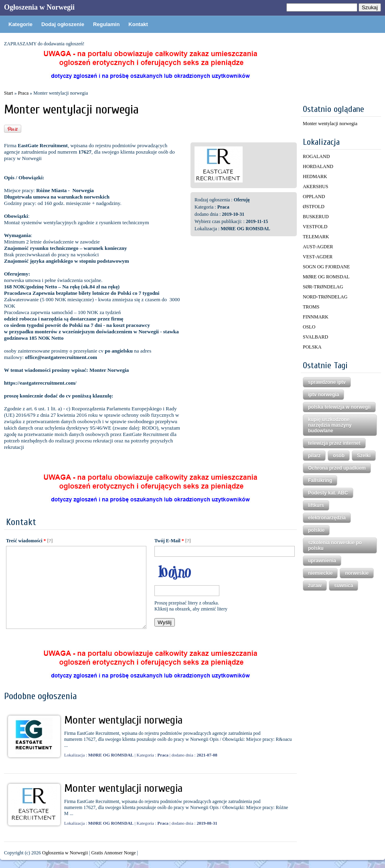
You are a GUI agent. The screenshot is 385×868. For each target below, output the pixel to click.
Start (9, 93)
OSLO (309, 327)
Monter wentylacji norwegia (123, 720)
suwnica (343, 586)
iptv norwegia (323, 395)
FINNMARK (316, 317)
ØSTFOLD (314, 207)
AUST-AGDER (318, 247)
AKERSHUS (315, 187)
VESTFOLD (315, 227)
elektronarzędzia (327, 518)
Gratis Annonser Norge (113, 853)
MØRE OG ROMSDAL (326, 277)
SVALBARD (315, 337)
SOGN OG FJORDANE (326, 267)
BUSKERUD (316, 217)
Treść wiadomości (26, 541)
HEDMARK (315, 176)
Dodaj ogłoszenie (63, 24)
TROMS (311, 307)
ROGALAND (316, 156)
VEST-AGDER (318, 257)
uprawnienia (322, 561)
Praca (23, 93)
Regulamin (106, 24)
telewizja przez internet (334, 443)
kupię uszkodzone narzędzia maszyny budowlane (330, 425)
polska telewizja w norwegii (339, 407)
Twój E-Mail (169, 541)
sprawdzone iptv (327, 382)
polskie (316, 530)
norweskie (357, 573)
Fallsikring (320, 481)
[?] (50, 541)
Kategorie (20, 24)
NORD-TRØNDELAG (325, 297)
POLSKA (312, 347)
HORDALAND (318, 166)
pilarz (314, 456)
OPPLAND (314, 197)
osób (339, 456)
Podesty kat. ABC (328, 493)
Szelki (364, 456)
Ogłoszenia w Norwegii (39, 7)
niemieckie (320, 573)
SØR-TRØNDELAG (323, 287)
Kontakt (138, 24)
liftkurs (316, 505)
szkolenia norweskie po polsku (335, 546)
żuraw (315, 586)
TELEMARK (316, 237)
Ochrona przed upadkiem (337, 468)
